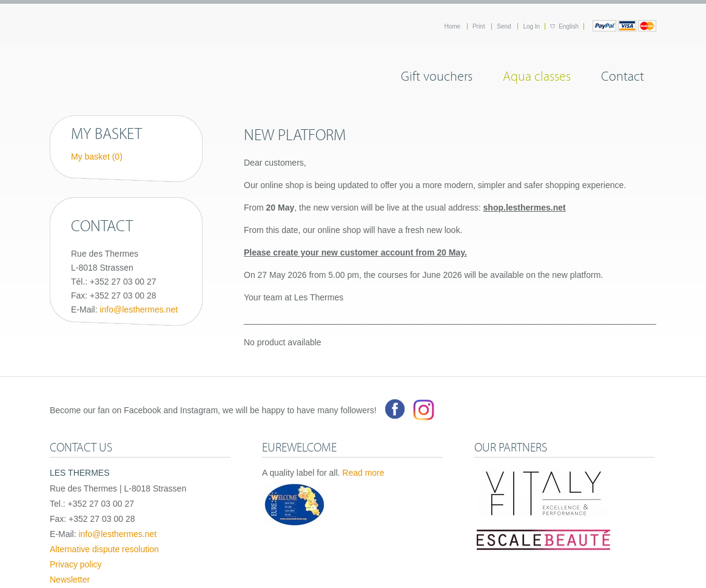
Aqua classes (537, 75)
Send (505, 26)
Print (479, 26)
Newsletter (70, 580)
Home (453, 26)
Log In (531, 26)
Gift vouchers (437, 75)
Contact (623, 75)
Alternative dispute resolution (104, 549)
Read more (363, 473)
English (569, 26)
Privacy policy (76, 564)
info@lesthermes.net (139, 309)
